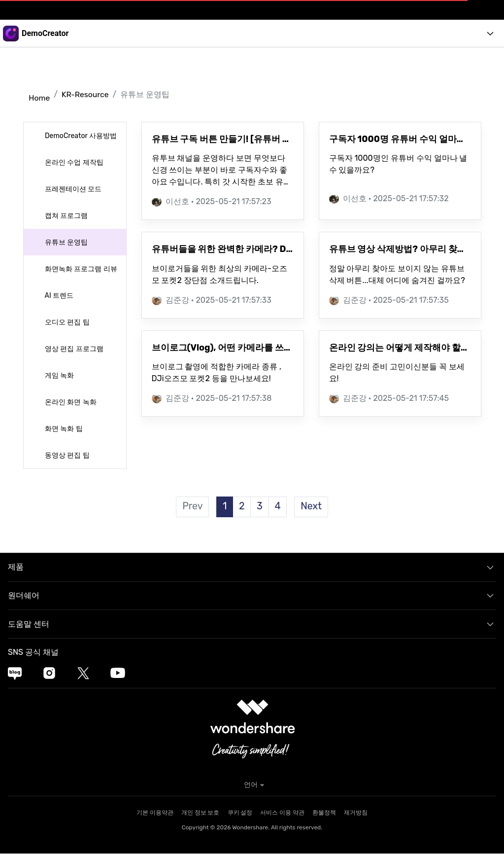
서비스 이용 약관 (282, 813)
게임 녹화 (59, 375)
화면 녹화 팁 (63, 429)
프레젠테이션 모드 (73, 189)
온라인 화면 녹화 (70, 402)
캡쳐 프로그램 (66, 216)
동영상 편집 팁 (67, 455)
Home (39, 98)
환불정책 (324, 813)
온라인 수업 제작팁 (73, 162)
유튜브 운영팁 (66, 242)
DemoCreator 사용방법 (80, 136)
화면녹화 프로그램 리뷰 (80, 269)
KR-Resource (86, 94)
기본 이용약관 (155, 813)
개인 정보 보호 (201, 813)
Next (312, 507)
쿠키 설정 (240, 813)
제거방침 (356, 813)
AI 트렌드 (59, 296)
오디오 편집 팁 (67, 322)
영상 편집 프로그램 (73, 349)
